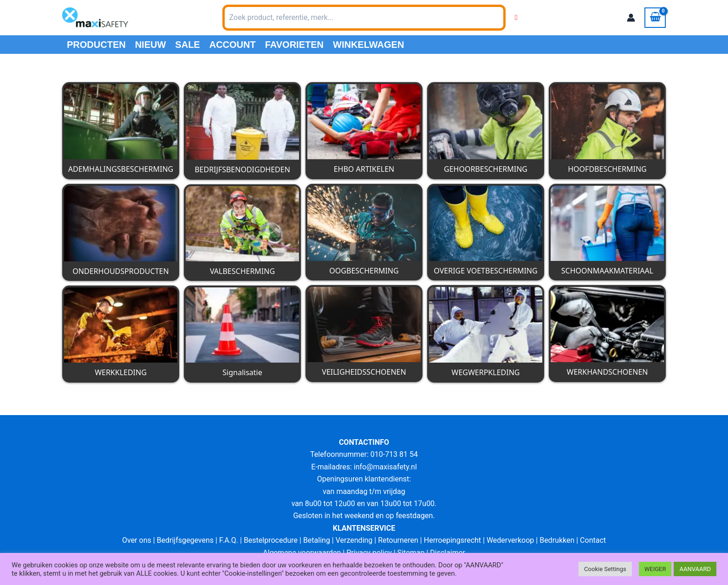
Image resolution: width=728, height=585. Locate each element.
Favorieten (294, 45)
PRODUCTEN (96, 45)
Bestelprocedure (271, 540)
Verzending (354, 540)
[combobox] (364, 18)
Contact (593, 540)
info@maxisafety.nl (385, 467)
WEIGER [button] (655, 569)
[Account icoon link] (631, 18)
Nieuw (151, 45)
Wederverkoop (510, 540)
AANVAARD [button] (695, 569)
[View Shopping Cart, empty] (655, 18)
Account (233, 45)
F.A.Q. (229, 540)
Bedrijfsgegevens (185, 540)
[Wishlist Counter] (516, 18)
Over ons (137, 540)
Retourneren (398, 540)
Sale (187, 45)
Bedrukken (557, 540)
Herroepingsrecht (452, 540)
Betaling (317, 540)
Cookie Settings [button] (605, 569)
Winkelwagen (368, 45)
